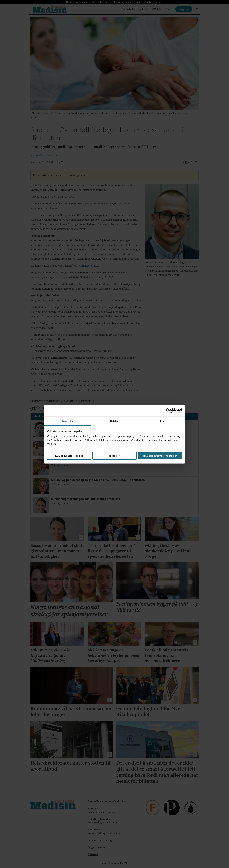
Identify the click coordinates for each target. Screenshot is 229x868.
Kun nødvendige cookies (69, 456)
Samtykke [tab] (67, 421)
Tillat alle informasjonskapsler (160, 456)
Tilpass (115, 456)
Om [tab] (162, 421)
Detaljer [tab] (115, 421)
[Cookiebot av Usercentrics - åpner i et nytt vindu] (168, 411)
